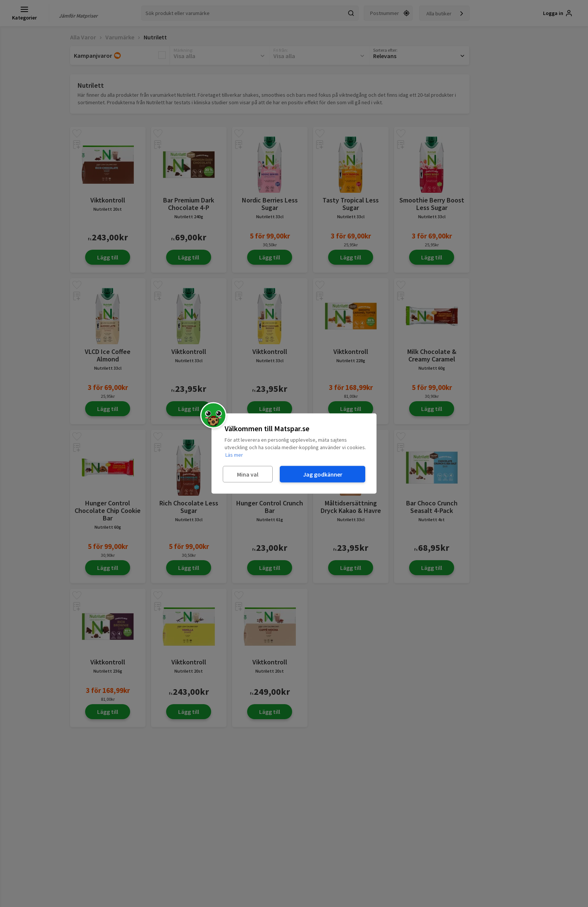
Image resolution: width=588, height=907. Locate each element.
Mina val (248, 474)
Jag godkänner (323, 474)
